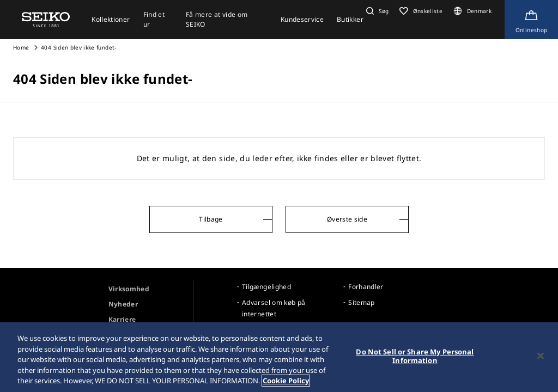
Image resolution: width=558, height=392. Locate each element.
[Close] (541, 356)
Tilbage (211, 219)
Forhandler (366, 287)
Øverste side (347, 219)
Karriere (122, 319)
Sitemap (361, 302)
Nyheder (123, 304)
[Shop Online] (531, 20)
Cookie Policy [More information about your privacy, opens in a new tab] (286, 381)
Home (21, 47)
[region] (279, 357)
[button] (376, 11)
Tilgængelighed (266, 287)
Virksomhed (129, 289)
